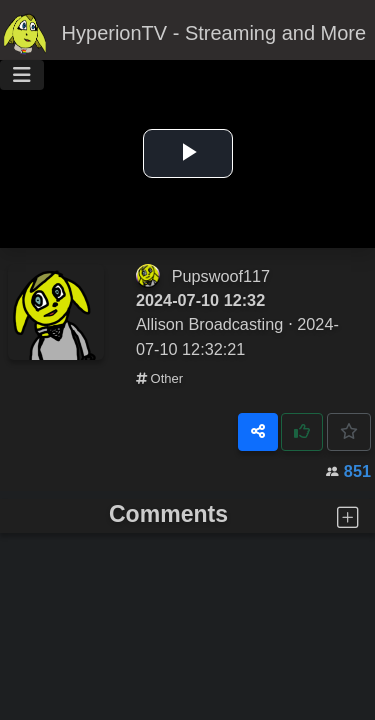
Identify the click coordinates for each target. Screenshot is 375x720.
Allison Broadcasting (209, 324)
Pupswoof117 (221, 276)
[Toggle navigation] (22, 75)
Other (159, 378)
